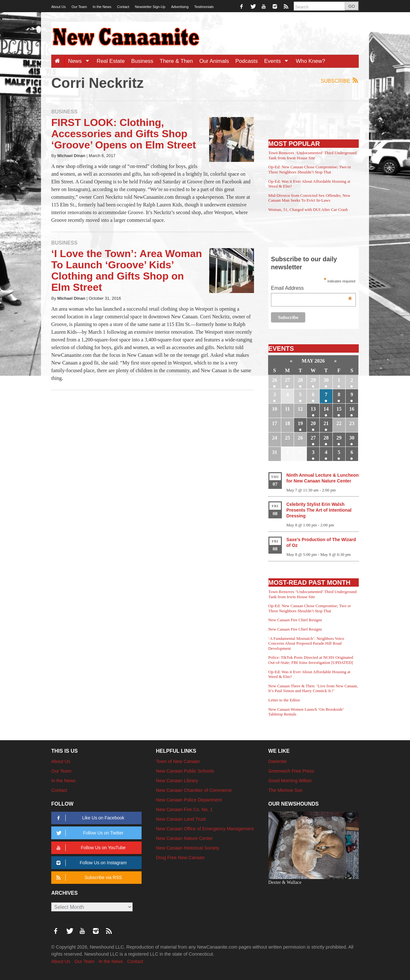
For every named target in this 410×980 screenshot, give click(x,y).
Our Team (79, 7)
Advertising (180, 7)
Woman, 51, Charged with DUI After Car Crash (308, 209)
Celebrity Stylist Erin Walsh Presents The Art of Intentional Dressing (319, 510)
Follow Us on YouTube (90, 848)
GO (352, 6)
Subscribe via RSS (88, 878)
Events (279, 61)
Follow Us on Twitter (89, 833)
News (81, 61)
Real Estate (111, 61)
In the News (102, 7)
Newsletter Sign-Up (150, 7)
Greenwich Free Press (291, 771)
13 (313, 409)
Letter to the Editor (284, 700)
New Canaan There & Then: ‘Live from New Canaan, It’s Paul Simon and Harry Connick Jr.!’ (313, 688)
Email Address (312, 289)
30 (326, 380)
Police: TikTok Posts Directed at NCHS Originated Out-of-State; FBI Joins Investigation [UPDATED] (311, 660)
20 (313, 423)
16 (352, 409)
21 (326, 423)
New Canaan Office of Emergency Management (205, 829)
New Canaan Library (177, 781)
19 (300, 423)
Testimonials (204, 7)
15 (339, 409)
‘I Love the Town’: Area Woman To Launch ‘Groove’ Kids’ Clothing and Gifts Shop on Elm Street (127, 271)
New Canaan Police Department (189, 800)
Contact (123, 7)
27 (287, 380)
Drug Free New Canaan (180, 858)
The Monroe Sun (286, 790)
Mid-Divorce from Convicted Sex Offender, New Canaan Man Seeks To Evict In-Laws (309, 198)
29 (313, 380)
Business (142, 61)
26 (275, 380)
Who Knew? (310, 61)
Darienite (278, 761)
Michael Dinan (71, 156)
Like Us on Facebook (89, 818)
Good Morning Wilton (290, 781)
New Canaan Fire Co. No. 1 (184, 809)
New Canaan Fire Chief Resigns (295, 620)
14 (326, 409)
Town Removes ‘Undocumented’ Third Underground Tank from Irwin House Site (313, 155)
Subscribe (340, 81)
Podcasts (247, 61)
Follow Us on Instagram (90, 863)
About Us (58, 7)
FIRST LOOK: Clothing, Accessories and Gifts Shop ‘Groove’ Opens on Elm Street (124, 134)
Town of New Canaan (178, 761)
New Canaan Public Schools (185, 771)
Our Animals (214, 61)
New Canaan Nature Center (184, 838)
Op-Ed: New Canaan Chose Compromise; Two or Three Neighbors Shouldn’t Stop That (310, 169)
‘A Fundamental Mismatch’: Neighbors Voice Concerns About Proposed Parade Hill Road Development (306, 643)
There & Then (176, 61)
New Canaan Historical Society (188, 848)
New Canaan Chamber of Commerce (194, 790)
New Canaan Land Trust (181, 819)
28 (300, 380)
